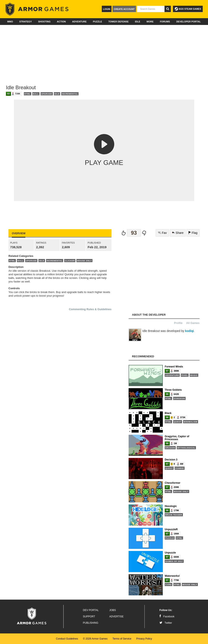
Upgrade (47, 94)
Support (89, 617)
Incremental (70, 94)
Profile (178, 323)
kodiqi (189, 331)
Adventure (79, 22)
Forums (165, 22)
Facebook (167, 617)
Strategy (25, 22)
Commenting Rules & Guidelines (90, 309)
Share (178, 233)
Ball (36, 94)
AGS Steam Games (188, 9)
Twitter (166, 623)
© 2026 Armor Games (95, 639)
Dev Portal (91, 610)
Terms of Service (122, 639)
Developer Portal (189, 22)
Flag (193, 233)
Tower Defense (118, 22)
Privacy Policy (144, 639)
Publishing (91, 623)
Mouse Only (84, 261)
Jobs (113, 610)
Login (107, 9)
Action (61, 22)
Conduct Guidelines (67, 639)
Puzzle (97, 22)
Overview (19, 233)
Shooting (44, 22)
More (150, 22)
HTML (28, 94)
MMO (10, 22)
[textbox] (151, 9)
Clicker (70, 261)
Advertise (117, 617)
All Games (193, 323)
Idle (138, 22)
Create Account (124, 9)
